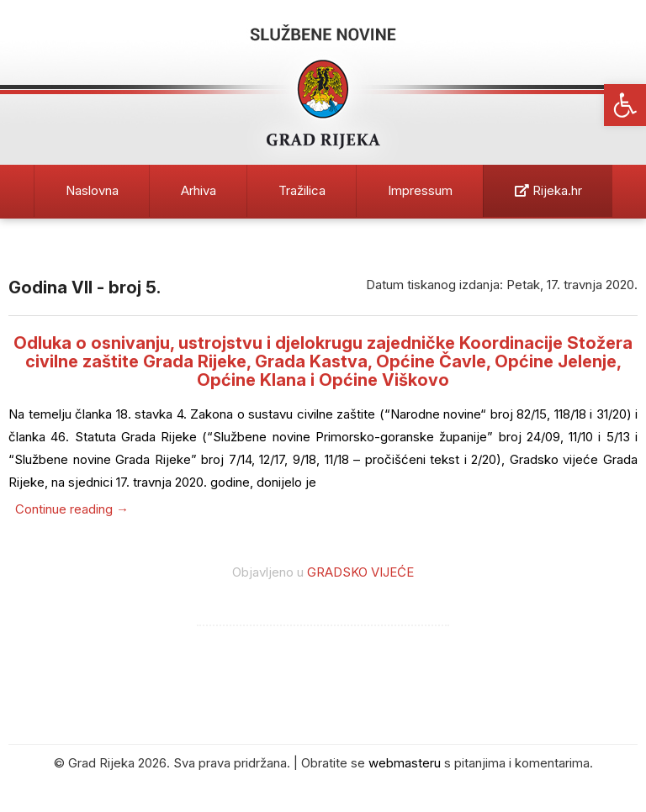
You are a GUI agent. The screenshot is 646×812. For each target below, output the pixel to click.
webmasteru (405, 763)
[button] (625, 105)
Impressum (420, 190)
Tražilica (302, 190)
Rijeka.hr (548, 190)
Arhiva (199, 190)
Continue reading (72, 509)
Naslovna (92, 190)
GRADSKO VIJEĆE (360, 572)
